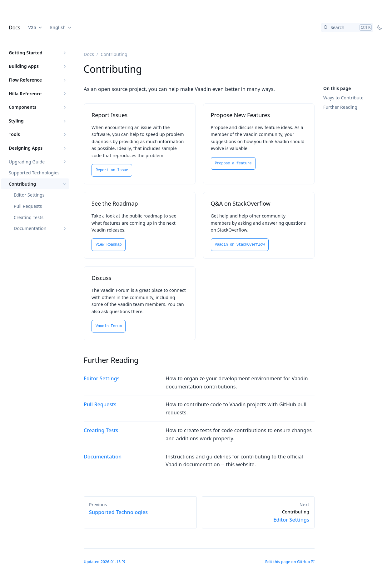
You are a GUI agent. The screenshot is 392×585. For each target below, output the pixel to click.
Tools (14, 134)
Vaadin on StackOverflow (240, 245)
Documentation (30, 228)
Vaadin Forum (109, 326)
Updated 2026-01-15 (102, 562)
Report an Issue (112, 170)
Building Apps (24, 66)
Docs (15, 27)
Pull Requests (28, 206)
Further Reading (340, 107)
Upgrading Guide (27, 162)
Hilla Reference (25, 94)
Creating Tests (29, 217)
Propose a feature (233, 163)
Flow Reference (25, 80)
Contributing (22, 184)
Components (23, 107)
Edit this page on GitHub (288, 562)
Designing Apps (26, 148)
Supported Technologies (34, 173)
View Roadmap (109, 245)
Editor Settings (29, 195)
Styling (16, 121)
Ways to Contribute (343, 98)
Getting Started (26, 53)
